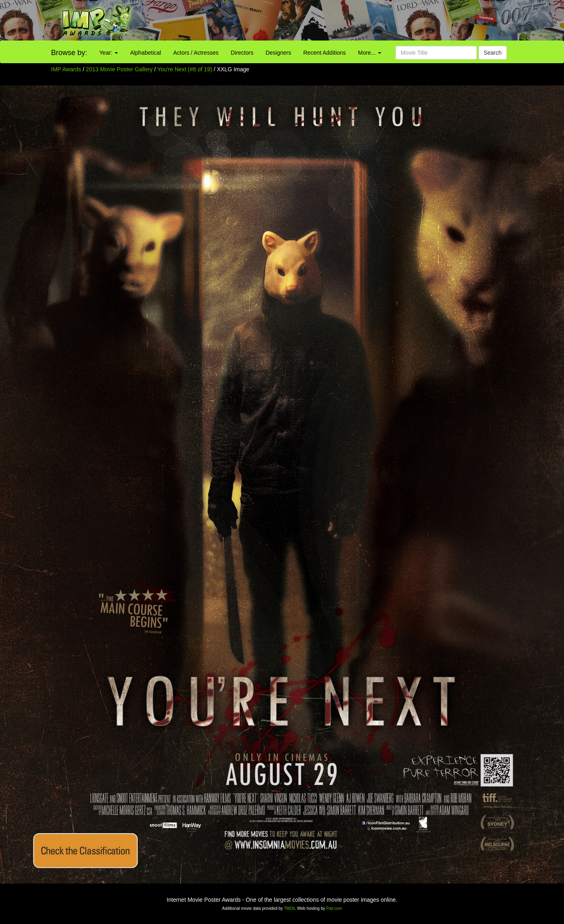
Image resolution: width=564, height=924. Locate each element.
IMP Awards (66, 69)
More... (370, 53)
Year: (109, 53)
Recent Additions (325, 53)
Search (493, 53)
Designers (278, 53)
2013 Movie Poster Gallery (119, 69)
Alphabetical (145, 53)
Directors (242, 53)
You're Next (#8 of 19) (185, 69)
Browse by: (69, 53)
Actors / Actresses (196, 53)
